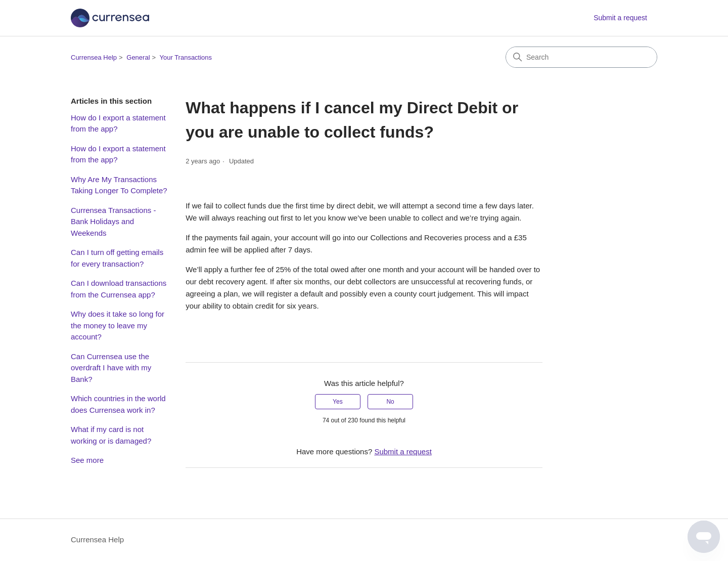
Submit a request (620, 18)
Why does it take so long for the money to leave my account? (118, 325)
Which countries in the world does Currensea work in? (118, 404)
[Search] (581, 57)
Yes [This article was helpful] (338, 402)
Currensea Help (94, 57)
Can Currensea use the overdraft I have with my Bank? (111, 368)
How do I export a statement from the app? (118, 123)
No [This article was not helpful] (390, 402)
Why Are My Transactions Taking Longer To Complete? (119, 185)
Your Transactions (186, 57)
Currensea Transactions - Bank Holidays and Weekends (113, 222)
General (138, 57)
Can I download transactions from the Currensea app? (119, 289)
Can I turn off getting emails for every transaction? (117, 258)
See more (87, 460)
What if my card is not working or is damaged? (111, 435)
